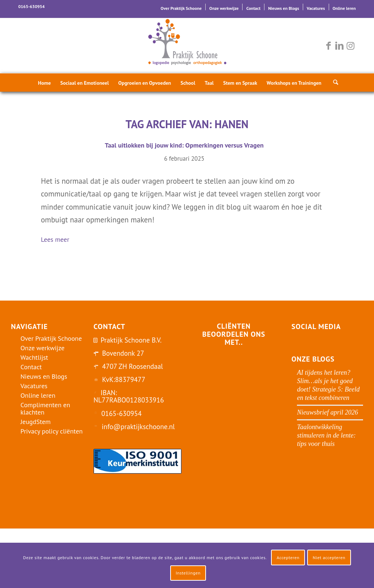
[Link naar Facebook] (328, 46)
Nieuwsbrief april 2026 (327, 412)
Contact (253, 8)
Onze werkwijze (224, 8)
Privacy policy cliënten (51, 431)
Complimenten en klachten (45, 408)
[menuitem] (181, 7)
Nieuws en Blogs (284, 8)
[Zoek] (333, 83)
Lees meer (58, 240)
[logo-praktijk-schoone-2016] (187, 46)
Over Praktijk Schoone (181, 8)
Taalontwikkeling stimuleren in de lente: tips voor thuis (326, 435)
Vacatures (316, 8)
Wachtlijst (34, 357)
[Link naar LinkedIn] (339, 46)
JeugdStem (36, 422)
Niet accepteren (329, 558)
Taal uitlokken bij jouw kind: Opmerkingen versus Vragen (184, 145)
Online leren (344, 8)
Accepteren (288, 558)
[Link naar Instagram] (350, 46)
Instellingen (188, 573)
